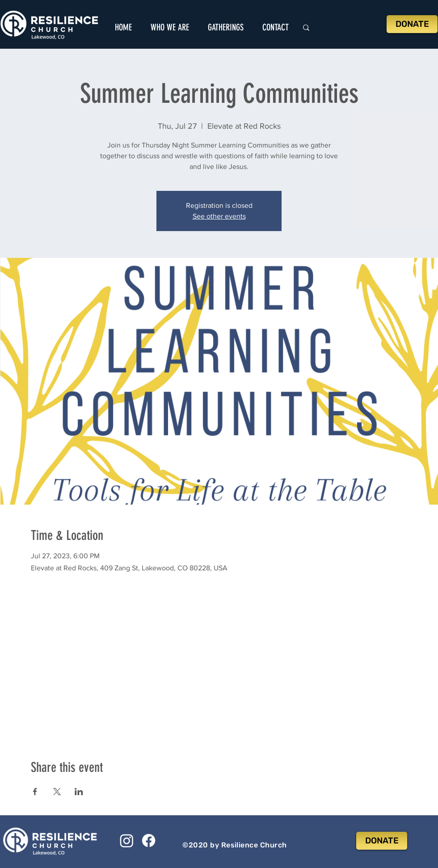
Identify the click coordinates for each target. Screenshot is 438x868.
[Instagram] (127, 841)
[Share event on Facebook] (35, 792)
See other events (219, 216)
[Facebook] (149, 841)
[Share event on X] (57, 792)
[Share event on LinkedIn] (79, 792)
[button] (170, 27)
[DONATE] (412, 24)
